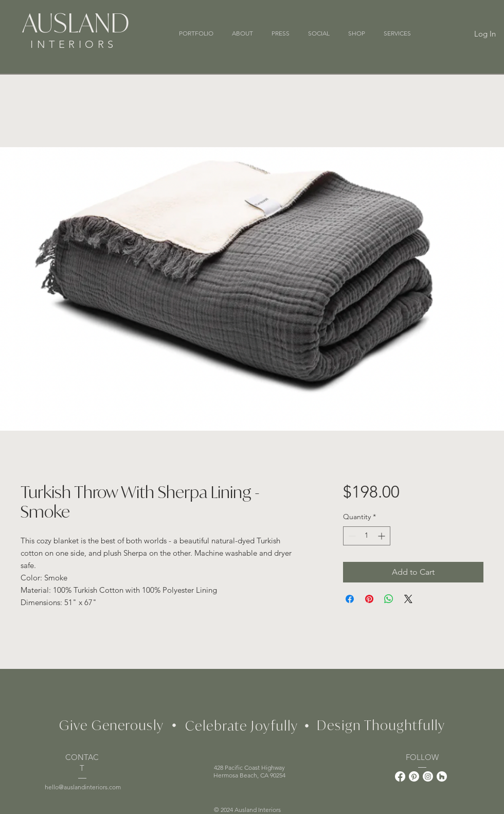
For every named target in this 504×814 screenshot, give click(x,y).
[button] (397, 33)
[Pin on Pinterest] (369, 599)
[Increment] (382, 536)
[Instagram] (428, 776)
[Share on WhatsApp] (389, 599)
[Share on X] (408, 599)
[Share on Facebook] (350, 599)
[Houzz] (442, 776)
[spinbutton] (367, 536)
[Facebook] (400, 776)
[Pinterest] (414, 776)
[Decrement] (351, 536)
